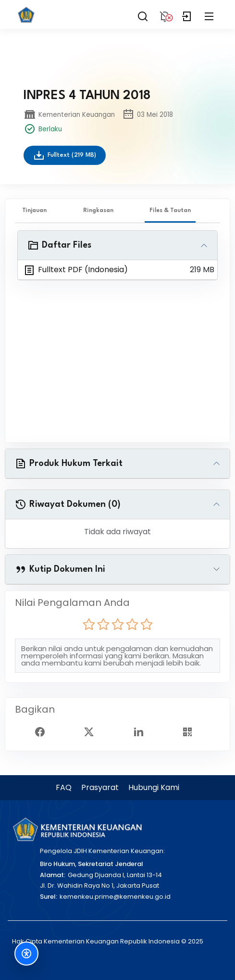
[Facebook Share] (44, 731)
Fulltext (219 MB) (65, 155)
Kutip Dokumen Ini (60, 569)
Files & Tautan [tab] (170, 211)
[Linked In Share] (142, 731)
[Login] (187, 14)
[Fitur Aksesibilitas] (26, 954)
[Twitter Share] (93, 731)
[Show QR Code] (191, 731)
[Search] (143, 14)
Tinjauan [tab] (34, 211)
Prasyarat (100, 787)
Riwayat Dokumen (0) (68, 504)
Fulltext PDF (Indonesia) (76, 270)
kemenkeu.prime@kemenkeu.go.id (115, 897)
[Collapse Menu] (209, 14)
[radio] (89, 624)
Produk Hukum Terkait (69, 464)
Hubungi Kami (154, 787)
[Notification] (165, 14)
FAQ (64, 787)
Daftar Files (59, 245)
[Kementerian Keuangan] (77, 829)
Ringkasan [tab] (98, 211)
